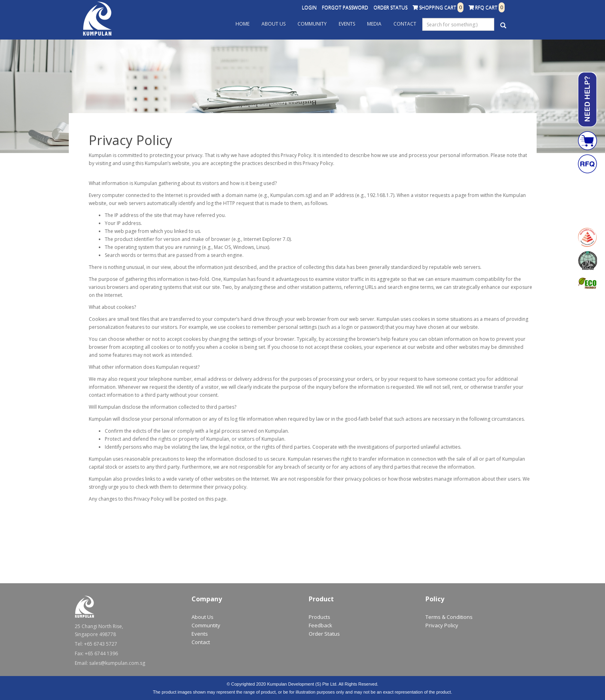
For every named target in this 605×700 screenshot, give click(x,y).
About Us (274, 24)
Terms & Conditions (449, 617)
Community (312, 24)
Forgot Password (345, 7)
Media (374, 24)
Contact (405, 24)
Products (319, 617)
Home (243, 24)
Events (347, 24)
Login (309, 7)
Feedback (320, 625)
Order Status (390, 7)
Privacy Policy (442, 625)
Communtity (206, 625)
